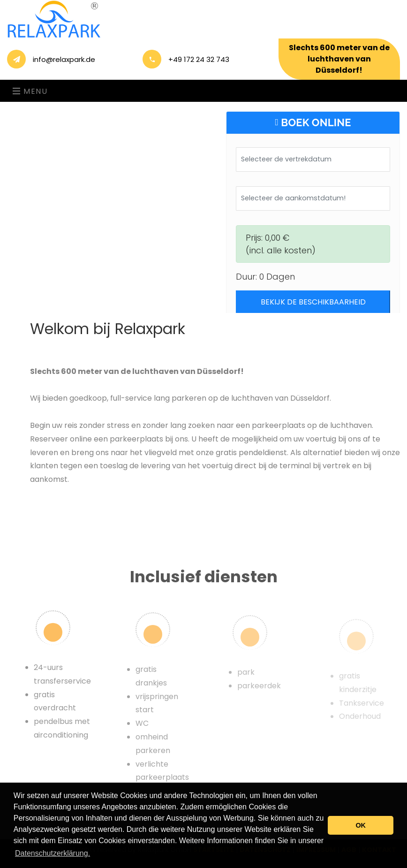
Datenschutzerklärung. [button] (53, 853)
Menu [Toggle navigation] (30, 91)
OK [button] (361, 825)
